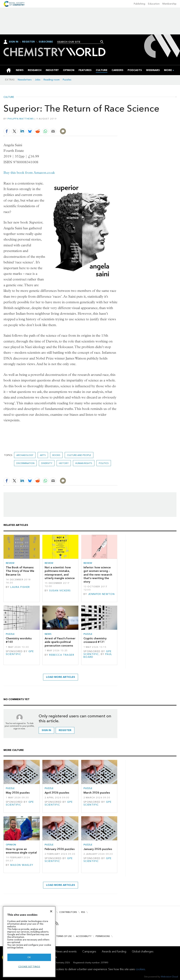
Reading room (52, 80)
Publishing (139, 4)
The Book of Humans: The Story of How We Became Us (20, 571)
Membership (169, 4)
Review (10, 563)
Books (56, 455)
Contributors (68, 912)
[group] (168, 70)
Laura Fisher (20, 587)
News (48, 634)
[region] (29, 942)
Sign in (46, 730)
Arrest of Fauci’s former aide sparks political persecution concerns (60, 642)
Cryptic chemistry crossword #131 (95, 640)
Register (28, 42)
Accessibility (84, 936)
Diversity (47, 463)
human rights (84, 463)
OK (29, 957)
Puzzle (10, 634)
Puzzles (67, 80)
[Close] (51, 911)
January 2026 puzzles (98, 849)
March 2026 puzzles (97, 793)
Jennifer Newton (101, 594)
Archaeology (25, 455)
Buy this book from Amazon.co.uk (29, 173)
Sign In (14, 42)
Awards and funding (114, 951)
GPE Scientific (20, 653)
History (64, 463)
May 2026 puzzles (18, 793)
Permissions (103, 936)
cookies (140, 969)
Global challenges (143, 951)
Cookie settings (29, 967)
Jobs (38, 80)
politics (104, 463)
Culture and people (79, 455)
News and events (66, 951)
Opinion (11, 845)
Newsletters (25, 80)
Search (102, 42)
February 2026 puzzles (60, 849)
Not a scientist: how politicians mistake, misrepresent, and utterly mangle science (60, 573)
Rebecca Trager (62, 655)
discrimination (25, 463)
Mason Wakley (22, 865)
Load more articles (61, 677)
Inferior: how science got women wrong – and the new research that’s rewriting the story (98, 575)
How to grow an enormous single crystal (21, 851)
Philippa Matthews (21, 119)
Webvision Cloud (169, 977)
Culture (9, 97)
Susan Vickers (60, 591)
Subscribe (46, 42)
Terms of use (64, 936)
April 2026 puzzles (57, 793)
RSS (83, 912)
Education (154, 4)
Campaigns (89, 951)
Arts (43, 455)
